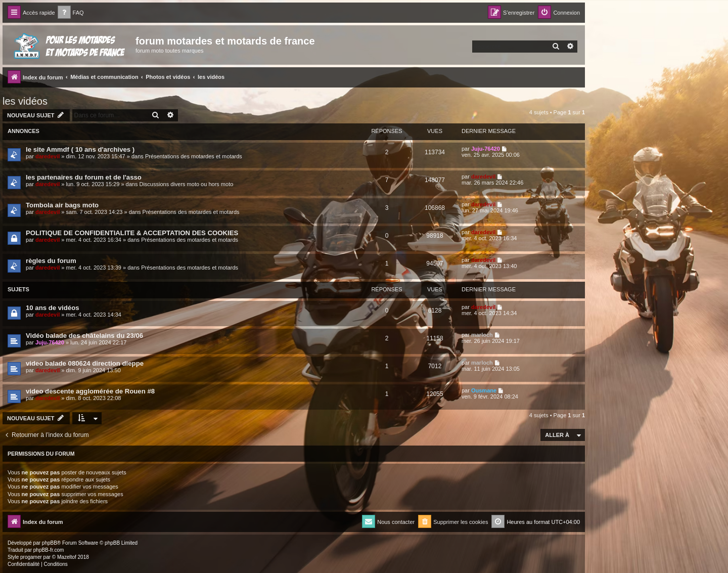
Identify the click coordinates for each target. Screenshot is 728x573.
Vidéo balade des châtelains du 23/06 (84, 336)
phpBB (50, 543)
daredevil (48, 156)
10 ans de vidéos (53, 308)
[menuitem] (71, 13)
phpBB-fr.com (49, 550)
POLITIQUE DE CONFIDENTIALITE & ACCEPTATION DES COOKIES (132, 233)
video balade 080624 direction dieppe (85, 363)
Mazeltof (67, 557)
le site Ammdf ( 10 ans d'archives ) (80, 149)
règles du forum (51, 261)
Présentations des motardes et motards (194, 156)
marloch (482, 335)
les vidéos (25, 101)
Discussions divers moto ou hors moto (186, 184)
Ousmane (484, 390)
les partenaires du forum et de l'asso (84, 177)
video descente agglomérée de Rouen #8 (90, 391)
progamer (31, 557)
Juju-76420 (486, 149)
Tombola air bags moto (62, 205)
